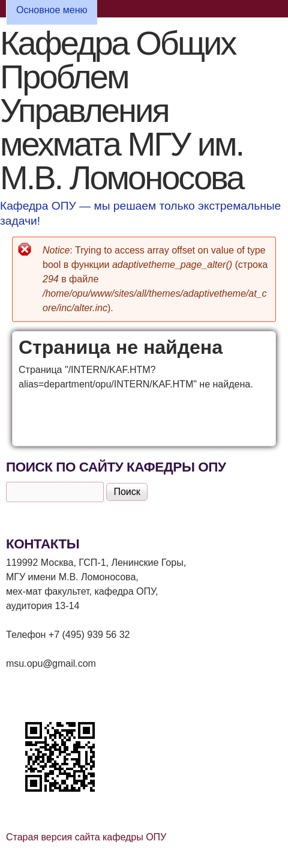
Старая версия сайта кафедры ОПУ (86, 837)
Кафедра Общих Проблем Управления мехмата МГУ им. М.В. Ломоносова (121, 110)
